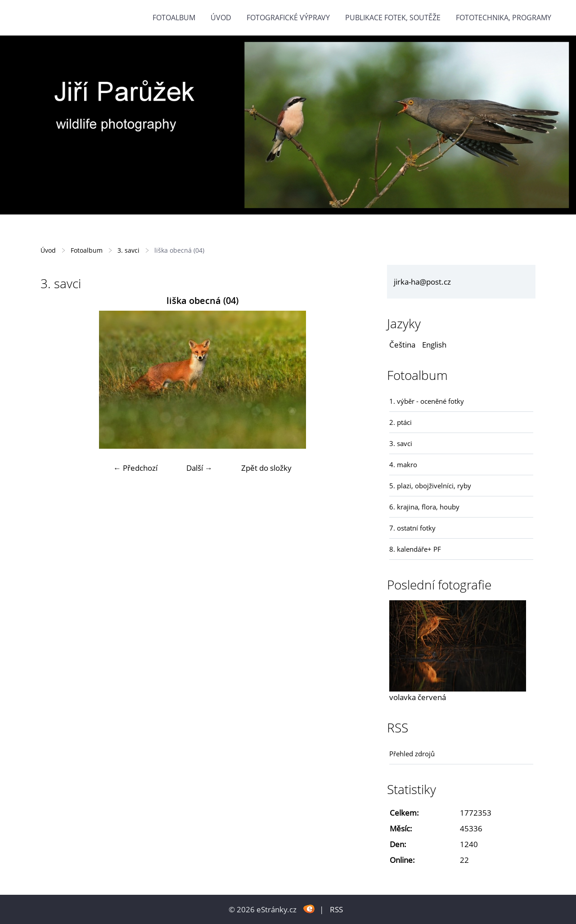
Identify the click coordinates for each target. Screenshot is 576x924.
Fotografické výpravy (288, 18)
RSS (336, 909)
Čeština (402, 345)
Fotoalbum (174, 18)
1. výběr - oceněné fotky (427, 401)
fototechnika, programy (504, 18)
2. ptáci (400, 422)
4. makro (403, 464)
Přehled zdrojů (412, 754)
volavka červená (418, 697)
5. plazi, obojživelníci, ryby (430, 486)
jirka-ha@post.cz (422, 282)
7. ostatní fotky (412, 528)
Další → (199, 468)
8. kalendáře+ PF (415, 549)
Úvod (221, 18)
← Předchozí (135, 468)
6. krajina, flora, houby (424, 507)
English (434, 345)
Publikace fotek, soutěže (393, 18)
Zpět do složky (266, 468)
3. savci (128, 250)
